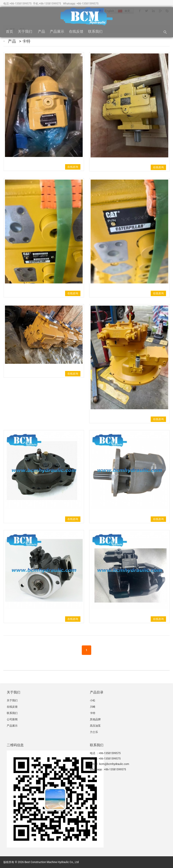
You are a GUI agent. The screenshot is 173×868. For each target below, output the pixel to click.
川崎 (93, 707)
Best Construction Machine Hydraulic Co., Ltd (52, 862)
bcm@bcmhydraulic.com (114, 764)
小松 (93, 700)
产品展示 (57, 31)
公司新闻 (13, 719)
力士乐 (94, 732)
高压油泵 (95, 726)
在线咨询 (73, 167)
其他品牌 (95, 719)
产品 (41, 31)
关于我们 (25, 31)
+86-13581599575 (20, 4)
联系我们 (96, 31)
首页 (9, 31)
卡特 (26, 41)
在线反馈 (76, 31)
